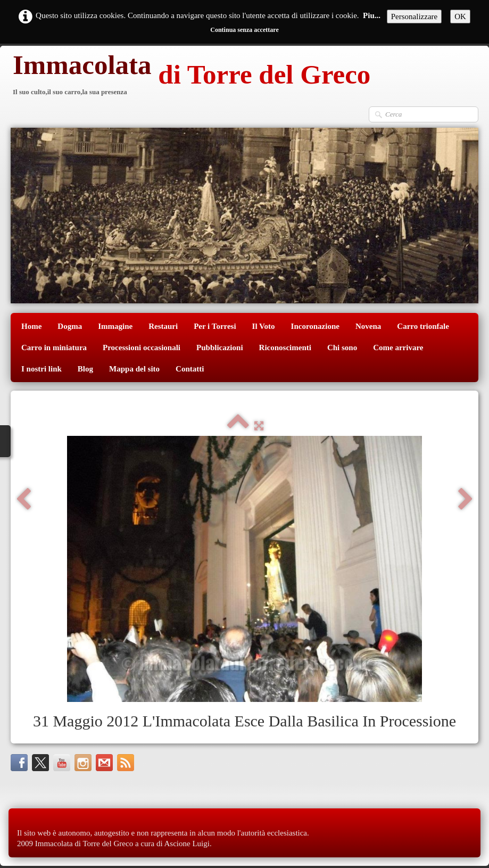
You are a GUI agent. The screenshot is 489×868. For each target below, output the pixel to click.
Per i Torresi (215, 326)
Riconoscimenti (285, 348)
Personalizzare (414, 16)
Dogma (70, 326)
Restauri (163, 326)
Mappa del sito (134, 369)
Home (31, 326)
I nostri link (42, 369)
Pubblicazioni (220, 348)
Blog (85, 369)
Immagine (115, 326)
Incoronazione (315, 326)
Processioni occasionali (142, 348)
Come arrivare (398, 348)
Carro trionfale (423, 326)
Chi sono (342, 348)
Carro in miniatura (54, 348)
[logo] (190, 76)
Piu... (372, 15)
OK (460, 16)
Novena (368, 326)
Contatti (190, 369)
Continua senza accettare (244, 30)
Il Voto (264, 326)
